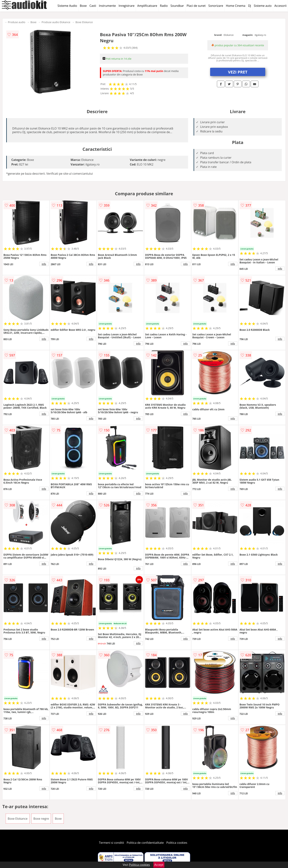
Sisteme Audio (67, 6)
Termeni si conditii (112, 843)
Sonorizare (216, 6)
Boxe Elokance (84, 22)
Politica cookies (177, 843)
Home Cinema (236, 6)
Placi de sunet (196, 6)
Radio (164, 6)
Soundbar (177, 6)
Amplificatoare (147, 6)
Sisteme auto (263, 6)
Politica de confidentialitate (145, 843)
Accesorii (280, 6)
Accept (159, 865)
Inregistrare (127, 6)
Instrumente (107, 6)
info (44, 264)
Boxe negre (41, 819)
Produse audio (17, 22)
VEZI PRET (238, 72)
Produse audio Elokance (56, 22)
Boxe (83, 6)
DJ (250, 6)
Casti (93, 6)
